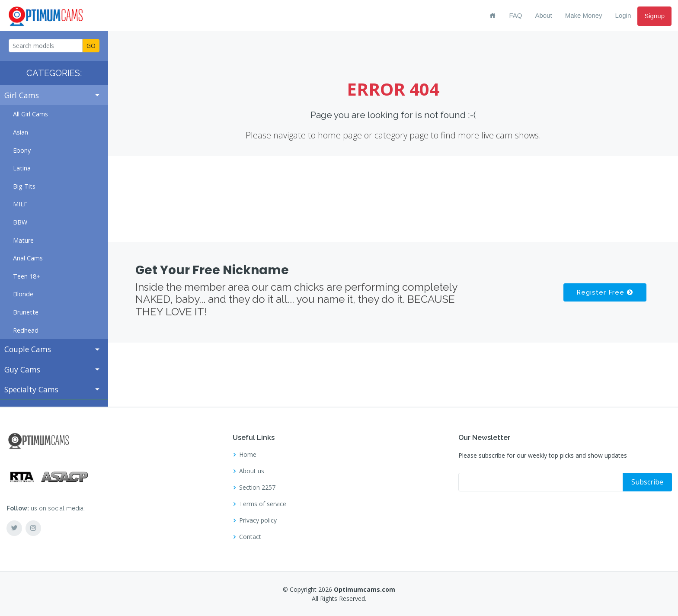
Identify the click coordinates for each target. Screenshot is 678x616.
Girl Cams (22, 95)
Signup (654, 16)
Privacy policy (258, 520)
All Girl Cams (30, 114)
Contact (250, 537)
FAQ (515, 15)
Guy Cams (22, 369)
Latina (22, 168)
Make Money (584, 15)
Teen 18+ (27, 276)
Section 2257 (257, 488)
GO (91, 46)
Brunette (26, 312)
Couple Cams (28, 349)
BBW (20, 222)
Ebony (22, 150)
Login (623, 15)
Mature (23, 240)
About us (252, 471)
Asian (21, 132)
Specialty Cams (31, 389)
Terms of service (263, 504)
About (544, 15)
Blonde (23, 294)
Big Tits (24, 186)
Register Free (604, 292)
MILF (20, 204)
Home (248, 455)
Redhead (26, 330)
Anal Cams (28, 258)
